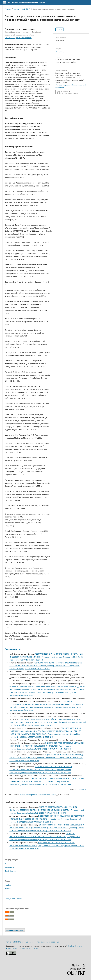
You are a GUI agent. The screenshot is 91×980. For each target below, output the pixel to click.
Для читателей (10, 864)
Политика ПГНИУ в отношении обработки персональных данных (33, 942)
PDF (60, 29)
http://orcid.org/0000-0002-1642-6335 (18, 38)
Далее (81, 790)
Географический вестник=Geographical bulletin (27, 2)
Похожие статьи (13, 649)
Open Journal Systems (14, 899)
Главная (8, 9)
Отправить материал (15, 930)
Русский (8, 889)
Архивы (17, 9)
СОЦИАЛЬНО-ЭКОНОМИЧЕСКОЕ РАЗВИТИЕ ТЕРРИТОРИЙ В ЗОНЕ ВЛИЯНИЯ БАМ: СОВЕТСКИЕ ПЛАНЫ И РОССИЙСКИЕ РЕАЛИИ (46, 704)
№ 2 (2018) (26, 9)
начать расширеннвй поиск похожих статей (38, 795)
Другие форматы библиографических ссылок (68, 92)
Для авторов (9, 867)
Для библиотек (10, 871)
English (8, 885)
